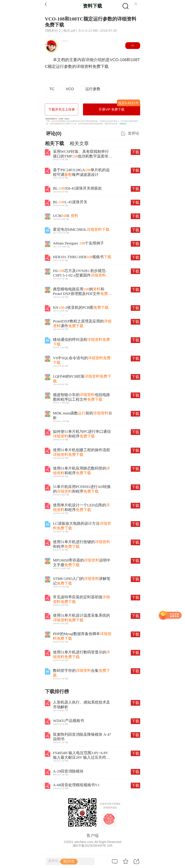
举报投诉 (123, 124)
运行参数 (93, 89)
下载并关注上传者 (62, 109)
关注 (133, 46)
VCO (70, 89)
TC (52, 89)
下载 (135, 152)
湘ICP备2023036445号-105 (92, 846)
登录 (55, 119)
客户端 (92, 836)
